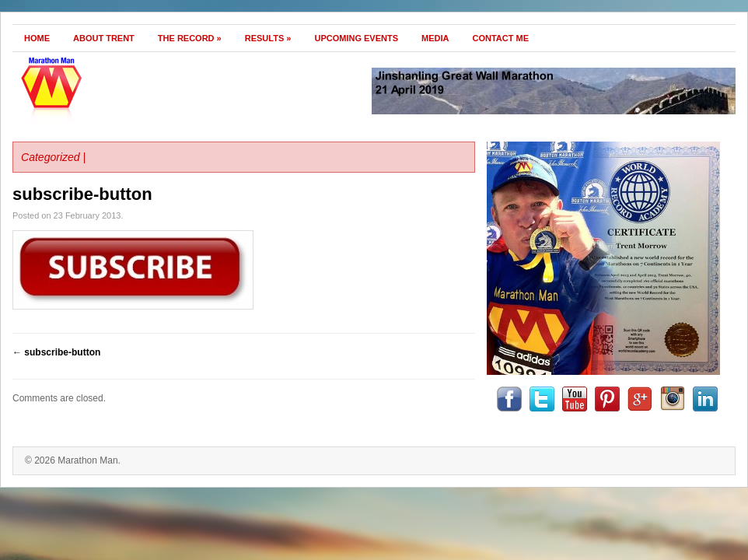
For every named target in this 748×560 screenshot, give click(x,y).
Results (268, 38)
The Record (190, 38)
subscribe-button (82, 194)
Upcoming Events (356, 38)
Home (37, 38)
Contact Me (501, 38)
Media (435, 38)
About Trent (104, 38)
